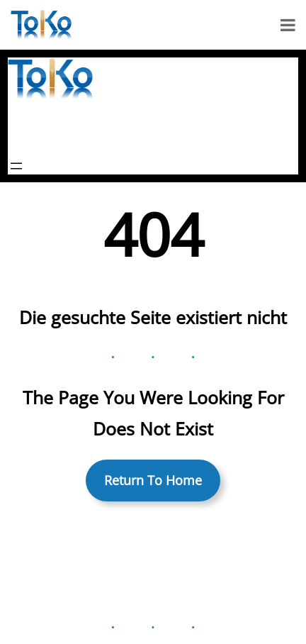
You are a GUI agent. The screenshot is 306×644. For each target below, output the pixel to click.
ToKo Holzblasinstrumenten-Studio (129, 128)
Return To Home (153, 480)
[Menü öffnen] (16, 166)
